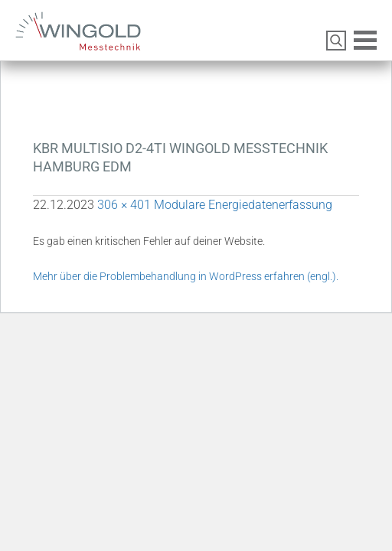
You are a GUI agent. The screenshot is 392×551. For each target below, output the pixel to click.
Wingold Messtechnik (97, 37)
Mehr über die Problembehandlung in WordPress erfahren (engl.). (186, 276)
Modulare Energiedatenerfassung (243, 205)
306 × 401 (124, 205)
